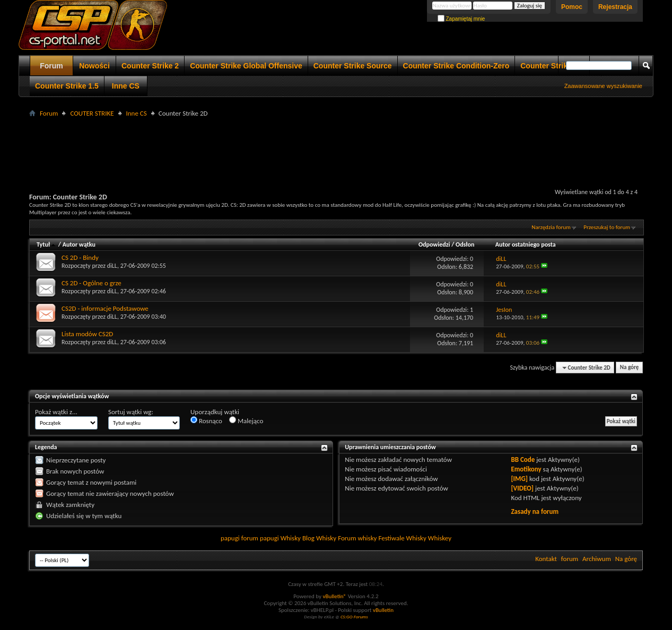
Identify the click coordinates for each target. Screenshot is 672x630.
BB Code (523, 460)
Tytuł (47, 244)
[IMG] (519, 479)
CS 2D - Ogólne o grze (91, 283)
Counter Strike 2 (150, 66)
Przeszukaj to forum (607, 227)
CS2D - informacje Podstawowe (105, 308)
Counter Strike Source (353, 66)
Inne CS (126, 86)
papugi (230, 538)
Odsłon (465, 244)
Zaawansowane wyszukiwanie (603, 86)
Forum (51, 66)
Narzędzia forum (551, 227)
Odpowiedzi (434, 244)
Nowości (94, 66)
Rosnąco (206, 421)
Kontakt (546, 559)
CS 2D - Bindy (80, 257)
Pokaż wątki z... (56, 412)
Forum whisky (357, 538)
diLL (112, 266)
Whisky (291, 538)
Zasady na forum (535, 511)
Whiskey (440, 538)
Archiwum (597, 559)
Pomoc (572, 7)
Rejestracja (615, 7)
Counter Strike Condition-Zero (456, 66)
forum (570, 559)
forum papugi (260, 538)
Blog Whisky (319, 538)
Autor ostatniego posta (526, 244)
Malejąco (246, 421)
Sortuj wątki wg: (131, 412)
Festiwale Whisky (402, 538)
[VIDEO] (522, 488)
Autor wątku (79, 244)
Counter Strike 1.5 (67, 86)
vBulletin (383, 610)
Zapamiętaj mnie (461, 19)
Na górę (630, 368)
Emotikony (526, 469)
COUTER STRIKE (92, 113)
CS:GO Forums (354, 616)
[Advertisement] (336, 144)
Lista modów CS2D (87, 334)
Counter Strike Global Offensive (246, 66)
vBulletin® (334, 596)
